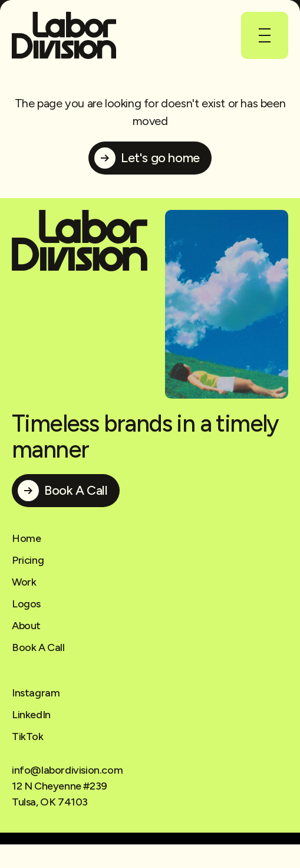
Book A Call (76, 490)
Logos (26, 604)
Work (24, 582)
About (26, 626)
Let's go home (160, 158)
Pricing (28, 560)
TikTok (28, 737)
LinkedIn (31, 715)
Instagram (36, 693)
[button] (265, 35)
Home (26, 538)
